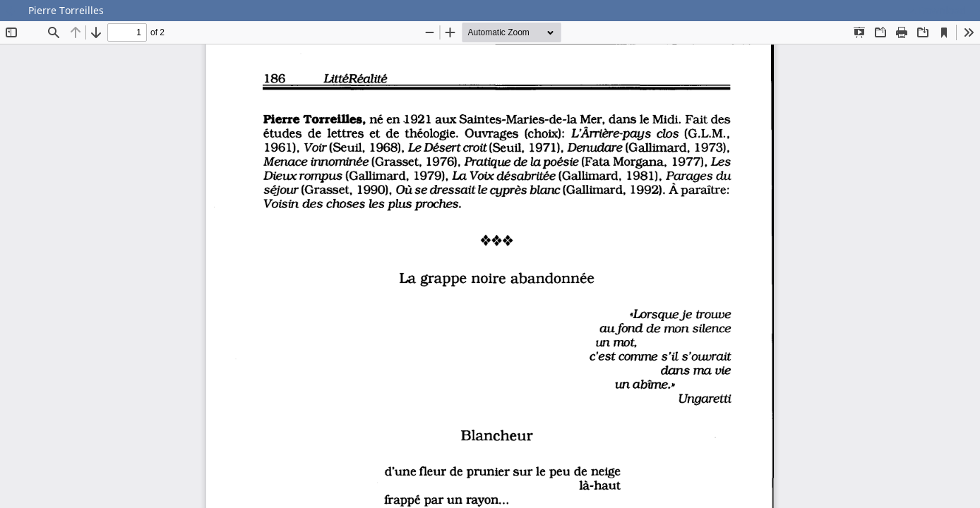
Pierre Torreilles (66, 10)
